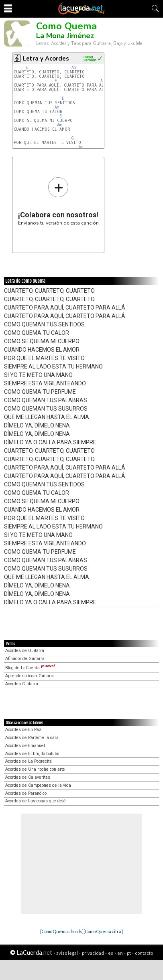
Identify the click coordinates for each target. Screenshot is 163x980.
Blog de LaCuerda (30, 668)
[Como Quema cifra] (103, 931)
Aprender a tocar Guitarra (30, 676)
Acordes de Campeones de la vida (38, 785)
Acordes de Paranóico (26, 793)
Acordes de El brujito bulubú (32, 754)
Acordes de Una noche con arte (35, 769)
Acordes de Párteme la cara (32, 738)
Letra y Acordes (46, 59)
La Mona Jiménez (65, 36)
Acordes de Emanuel (25, 746)
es (111, 953)
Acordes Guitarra (22, 684)
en (120, 953)
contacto (144, 953)
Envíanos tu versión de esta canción (58, 201)
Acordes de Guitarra (25, 651)
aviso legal (67, 953)
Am (74, 68)
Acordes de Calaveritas (28, 777)
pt (129, 953)
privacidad (93, 953)
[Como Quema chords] (62, 931)
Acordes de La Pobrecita (29, 761)
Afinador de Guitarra (25, 659)
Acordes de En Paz (23, 730)
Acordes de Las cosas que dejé (36, 801)
